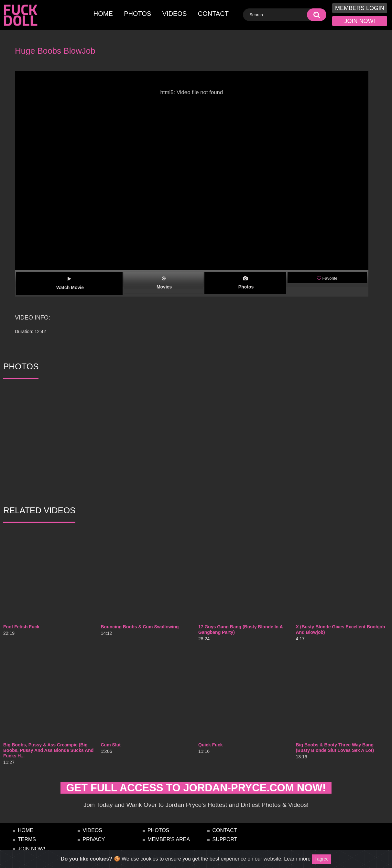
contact (213, 14)
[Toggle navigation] (55, 5)
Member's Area (169, 845)
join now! (360, 21)
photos (137, 14)
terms (27, 845)
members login (360, 8)
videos (175, 14)
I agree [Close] (321, 859)
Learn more (297, 859)
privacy (94, 845)
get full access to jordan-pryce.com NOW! (196, 791)
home (103, 14)
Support (225, 845)
